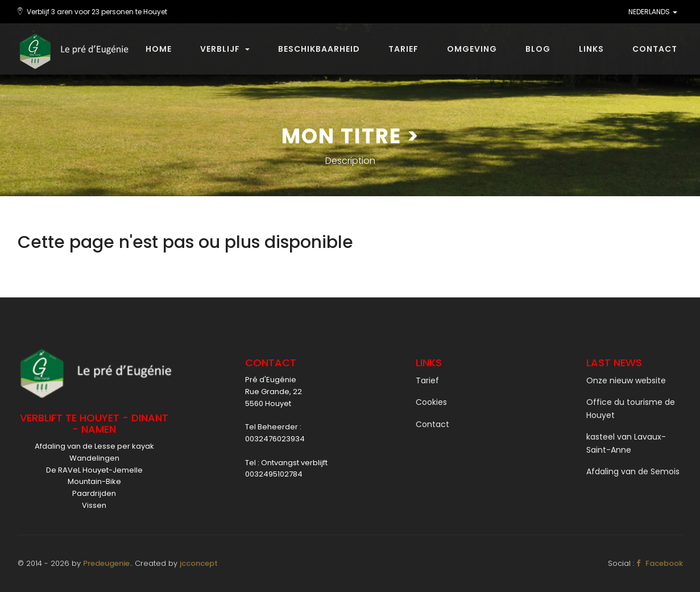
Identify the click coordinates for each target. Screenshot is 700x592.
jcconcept (199, 563)
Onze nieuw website (626, 380)
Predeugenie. (107, 563)
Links (591, 49)
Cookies (431, 402)
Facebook (660, 563)
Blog (538, 49)
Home (159, 49)
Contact (655, 49)
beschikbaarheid (319, 49)
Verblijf (225, 49)
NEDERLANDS (653, 12)
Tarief (403, 49)
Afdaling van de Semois (633, 471)
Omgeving (472, 49)
